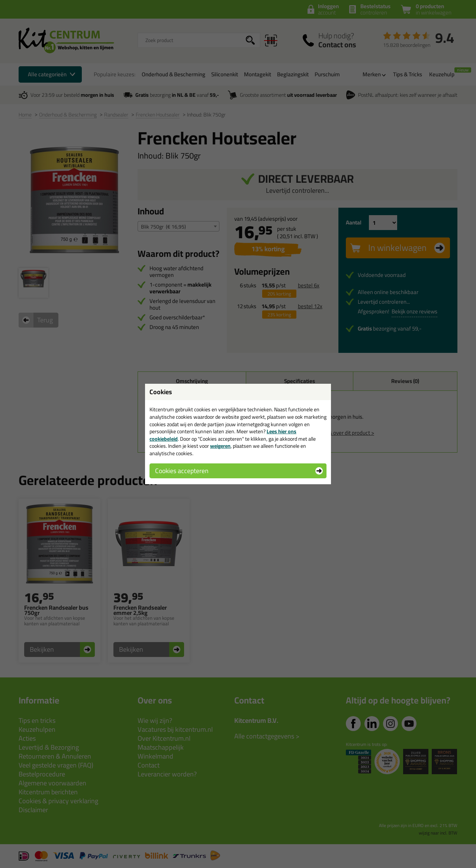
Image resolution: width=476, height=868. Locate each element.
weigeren (220, 446)
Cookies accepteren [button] (182, 471)
